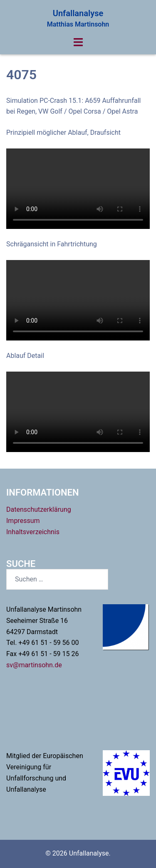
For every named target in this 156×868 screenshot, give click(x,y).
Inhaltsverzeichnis (33, 532)
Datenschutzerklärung (39, 509)
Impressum (23, 521)
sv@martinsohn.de (34, 665)
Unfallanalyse (78, 13)
